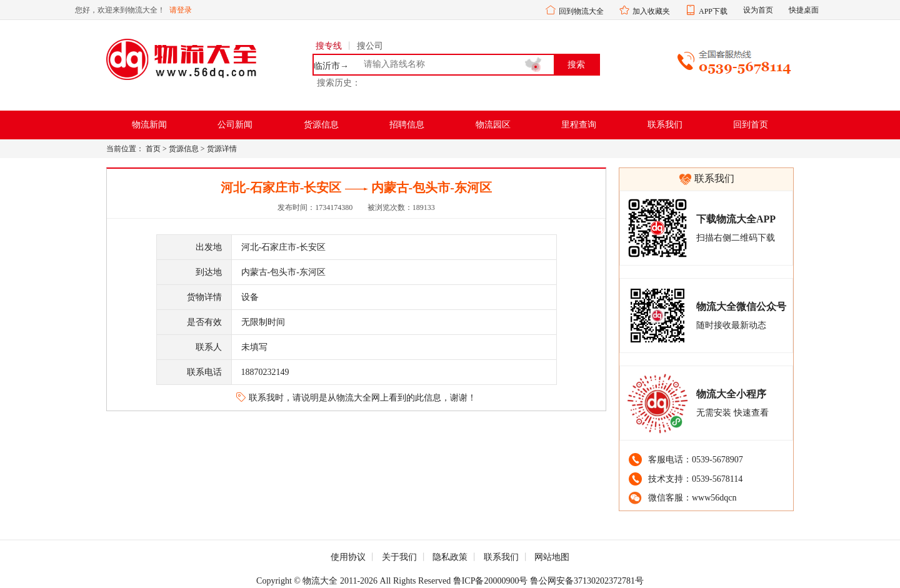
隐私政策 (450, 557)
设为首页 (758, 10)
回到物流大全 (581, 11)
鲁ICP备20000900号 (491, 581)
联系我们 (665, 125)
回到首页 (751, 125)
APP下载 (713, 11)
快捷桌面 (804, 10)
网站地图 (552, 557)
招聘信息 (407, 125)
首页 (153, 149)
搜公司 (370, 46)
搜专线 (329, 46)
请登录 (181, 10)
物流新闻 (149, 125)
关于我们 (399, 557)
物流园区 (493, 125)
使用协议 (348, 557)
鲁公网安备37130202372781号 (587, 581)
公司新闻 (235, 125)
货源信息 (321, 125)
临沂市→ (331, 66)
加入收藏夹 (651, 11)
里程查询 (579, 125)
